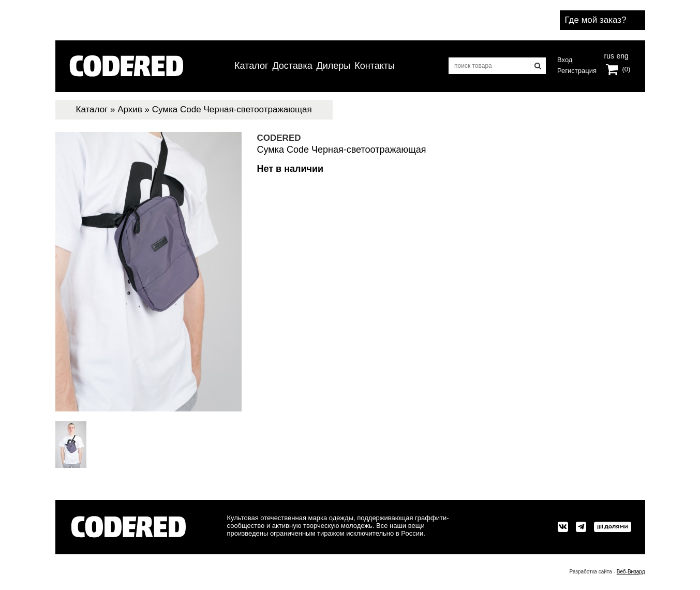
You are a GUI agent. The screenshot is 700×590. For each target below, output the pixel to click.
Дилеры (334, 66)
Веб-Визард (631, 572)
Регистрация (577, 71)
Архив (130, 109)
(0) (627, 69)
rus (609, 55)
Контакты (375, 66)
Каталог (251, 66)
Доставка (292, 66)
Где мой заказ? (596, 20)
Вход (565, 60)
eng (621, 55)
